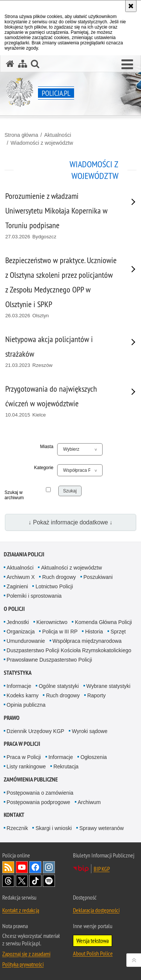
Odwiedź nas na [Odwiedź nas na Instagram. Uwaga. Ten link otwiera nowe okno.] (49, 867)
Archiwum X (21, 577)
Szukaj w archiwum (14, 495)
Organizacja (21, 632)
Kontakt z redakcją (21, 910)
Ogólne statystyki (59, 686)
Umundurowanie (26, 641)
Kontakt (14, 815)
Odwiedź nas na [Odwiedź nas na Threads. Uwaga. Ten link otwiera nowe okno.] (8, 881)
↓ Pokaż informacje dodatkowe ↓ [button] (71, 522)
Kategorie (43, 468)
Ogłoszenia (94, 757)
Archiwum (89, 802)
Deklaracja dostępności (96, 910)
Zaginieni (17, 586)
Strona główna (21, 135)
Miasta (47, 447)
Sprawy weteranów (102, 828)
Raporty (96, 695)
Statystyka (18, 673)
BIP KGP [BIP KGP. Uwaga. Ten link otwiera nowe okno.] (102, 869)
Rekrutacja (66, 766)
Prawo (12, 718)
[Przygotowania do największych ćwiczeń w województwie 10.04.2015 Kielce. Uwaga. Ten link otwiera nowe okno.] (61, 401)
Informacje (19, 686)
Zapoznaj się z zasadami (26, 954)
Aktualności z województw (71, 568)
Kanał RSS (8, 867)
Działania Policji (24, 554)
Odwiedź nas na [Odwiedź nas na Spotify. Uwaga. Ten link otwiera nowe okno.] (49, 881)
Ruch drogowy (59, 577)
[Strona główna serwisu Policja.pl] (10, 64)
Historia (94, 632)
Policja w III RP (60, 632)
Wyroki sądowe (90, 731)
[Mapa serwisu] (23, 64)
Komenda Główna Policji (103, 622)
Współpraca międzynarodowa (87, 641)
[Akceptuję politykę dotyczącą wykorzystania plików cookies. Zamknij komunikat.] (131, 6)
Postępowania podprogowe (39, 802)
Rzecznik (17, 828)
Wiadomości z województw (42, 143)
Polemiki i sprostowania (34, 596)
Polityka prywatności (23, 964)
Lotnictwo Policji (54, 586)
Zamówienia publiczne (31, 779)
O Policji (14, 609)
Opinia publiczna (26, 705)
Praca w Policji (22, 744)
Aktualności (58, 135)
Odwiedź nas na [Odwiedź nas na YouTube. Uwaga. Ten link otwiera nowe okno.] (22, 867)
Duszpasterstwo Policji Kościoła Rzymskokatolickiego (69, 650)
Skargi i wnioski (53, 828)
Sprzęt (118, 632)
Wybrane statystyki (108, 686)
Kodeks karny (23, 695)
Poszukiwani (98, 577)
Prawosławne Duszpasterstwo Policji (49, 660)
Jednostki (18, 622)
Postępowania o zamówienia (40, 793)
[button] (127, 65)
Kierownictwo (52, 622)
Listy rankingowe (26, 766)
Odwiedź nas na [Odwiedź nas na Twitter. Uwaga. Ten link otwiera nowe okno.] (22, 881)
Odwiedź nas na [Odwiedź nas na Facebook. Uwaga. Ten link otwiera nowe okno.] (35, 867)
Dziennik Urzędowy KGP (36, 731)
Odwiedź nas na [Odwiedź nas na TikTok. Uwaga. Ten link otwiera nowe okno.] (35, 881)
